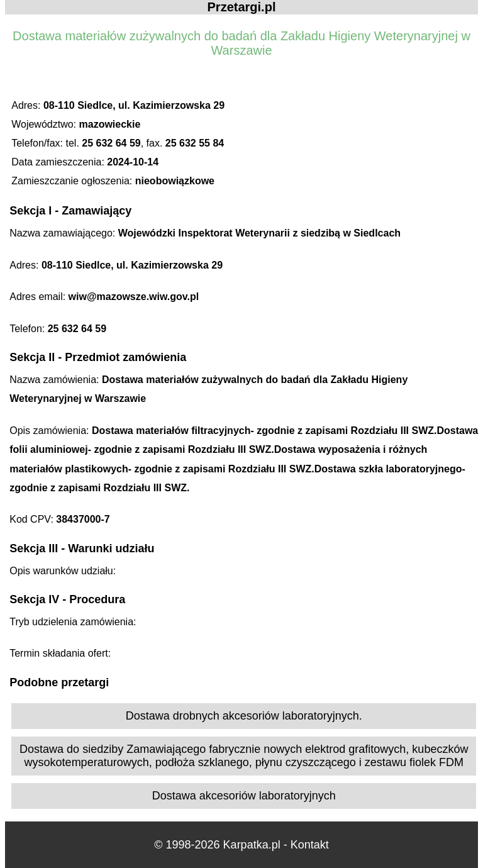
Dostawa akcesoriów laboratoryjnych (244, 796)
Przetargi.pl (242, 7)
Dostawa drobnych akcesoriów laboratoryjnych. (244, 716)
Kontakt (310, 845)
